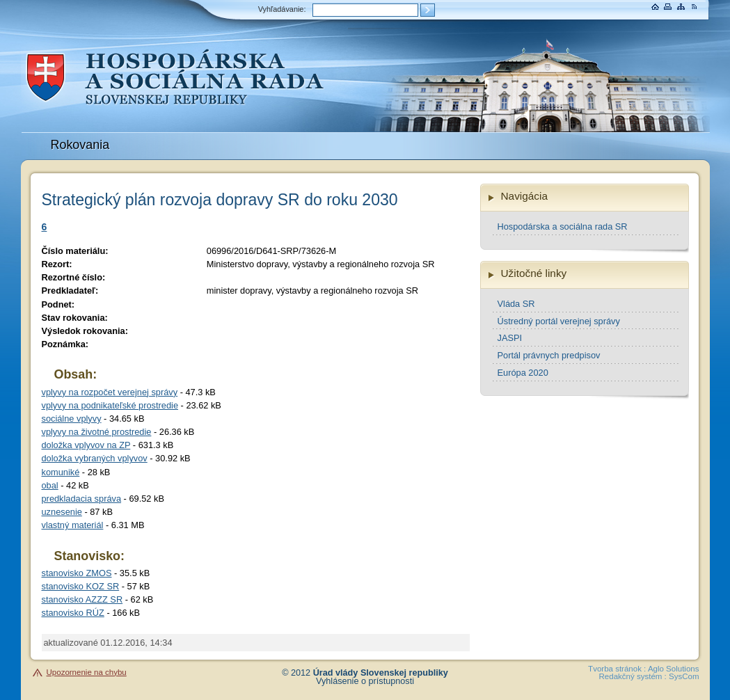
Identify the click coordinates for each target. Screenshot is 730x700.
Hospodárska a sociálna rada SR (563, 226)
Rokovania (80, 145)
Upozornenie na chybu (87, 672)
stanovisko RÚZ (73, 613)
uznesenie (62, 512)
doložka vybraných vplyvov (95, 458)
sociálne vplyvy (72, 419)
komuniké (61, 472)
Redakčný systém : (633, 676)
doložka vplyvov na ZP (86, 445)
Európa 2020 (523, 373)
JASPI (510, 338)
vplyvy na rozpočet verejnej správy (110, 392)
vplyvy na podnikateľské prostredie (110, 405)
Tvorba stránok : (617, 669)
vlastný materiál (73, 525)
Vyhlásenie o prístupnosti (365, 681)
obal (50, 485)
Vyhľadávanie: (282, 9)
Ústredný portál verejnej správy (559, 321)
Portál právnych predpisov (549, 355)
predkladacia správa (82, 499)
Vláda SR (516, 304)
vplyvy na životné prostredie (97, 432)
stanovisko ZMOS (77, 573)
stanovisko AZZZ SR (82, 599)
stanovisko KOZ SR (81, 586)
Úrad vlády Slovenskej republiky (381, 673)
